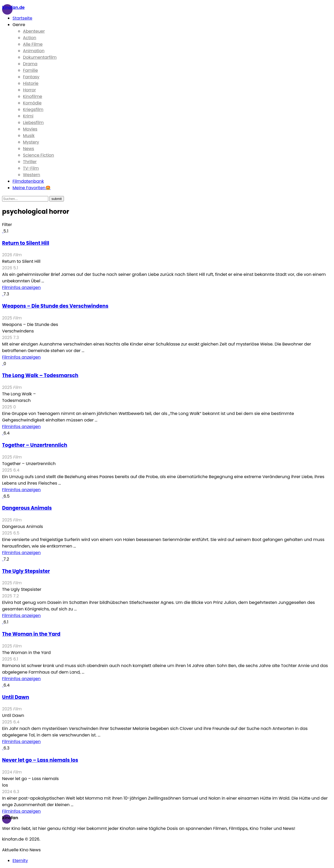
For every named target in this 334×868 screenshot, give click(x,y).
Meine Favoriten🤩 (32, 188)
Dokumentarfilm (40, 57)
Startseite (22, 18)
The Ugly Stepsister (26, 571)
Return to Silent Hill (26, 243)
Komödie (32, 103)
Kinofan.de (13, 7)
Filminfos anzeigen (21, 287)
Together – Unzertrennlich (35, 445)
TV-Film (31, 168)
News (29, 149)
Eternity (20, 861)
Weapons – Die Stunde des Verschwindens (55, 306)
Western (32, 175)
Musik (29, 136)
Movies (30, 129)
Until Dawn (16, 697)
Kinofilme (33, 96)
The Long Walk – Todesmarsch (40, 375)
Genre (19, 25)
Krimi (28, 116)
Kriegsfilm (33, 109)
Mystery (31, 142)
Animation (34, 51)
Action (30, 38)
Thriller (30, 162)
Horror (29, 90)
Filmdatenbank (28, 181)
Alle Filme (33, 44)
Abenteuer (34, 31)
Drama (30, 64)
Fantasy (31, 77)
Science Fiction (38, 155)
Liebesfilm (33, 123)
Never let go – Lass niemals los (40, 760)
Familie (30, 70)
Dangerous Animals (27, 508)
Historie (31, 83)
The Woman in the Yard (31, 634)
